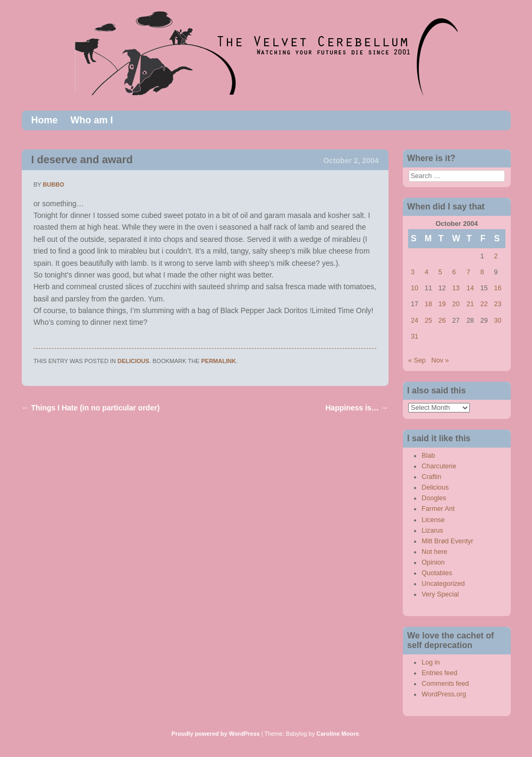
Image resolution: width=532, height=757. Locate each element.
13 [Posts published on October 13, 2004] (456, 288)
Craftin (431, 477)
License (433, 520)
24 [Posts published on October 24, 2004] (415, 321)
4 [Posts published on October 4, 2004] (427, 272)
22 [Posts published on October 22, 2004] (484, 304)
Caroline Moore (337, 734)
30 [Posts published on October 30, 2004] (498, 321)
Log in (430, 662)
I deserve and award (82, 159)
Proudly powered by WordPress (216, 734)
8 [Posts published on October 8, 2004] (482, 272)
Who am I (92, 120)
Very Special (440, 594)
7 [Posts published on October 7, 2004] (468, 272)
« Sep (417, 360)
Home (45, 120)
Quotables (437, 573)
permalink (219, 361)
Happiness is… (357, 408)
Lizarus (432, 531)
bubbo (53, 184)
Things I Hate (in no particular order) (91, 408)
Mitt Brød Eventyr (447, 541)
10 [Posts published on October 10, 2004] (415, 288)
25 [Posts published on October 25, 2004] (428, 321)
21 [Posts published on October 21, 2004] (470, 304)
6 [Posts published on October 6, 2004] (454, 272)
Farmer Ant (438, 509)
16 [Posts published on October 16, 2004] (498, 288)
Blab (428, 456)
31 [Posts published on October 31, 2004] (415, 337)
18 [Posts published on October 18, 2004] (428, 304)
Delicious (133, 361)
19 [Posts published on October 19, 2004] (442, 304)
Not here (434, 552)
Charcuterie (439, 466)
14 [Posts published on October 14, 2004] (470, 288)
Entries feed (439, 673)
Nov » (440, 360)
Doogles (434, 498)
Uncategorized (443, 584)
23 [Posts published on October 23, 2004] (498, 304)
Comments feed (445, 684)
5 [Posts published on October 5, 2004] (440, 272)
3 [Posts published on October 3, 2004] (413, 272)
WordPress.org (444, 694)
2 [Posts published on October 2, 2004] (496, 256)
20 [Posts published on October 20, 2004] (456, 304)
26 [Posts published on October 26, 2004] (442, 321)
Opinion (433, 562)
